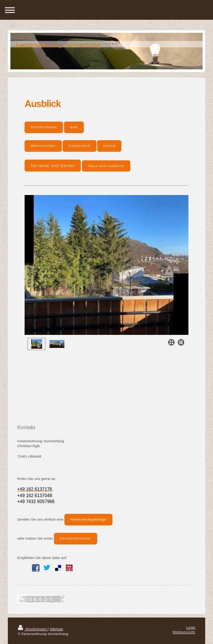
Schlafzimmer (44, 127)
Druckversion (33, 629)
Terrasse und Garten (53, 166)
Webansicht (184, 632)
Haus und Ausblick (106, 166)
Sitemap (56, 629)
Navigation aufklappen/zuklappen (106, 10)
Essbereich (79, 146)
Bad (74, 127)
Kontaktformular (76, 538)
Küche (109, 146)
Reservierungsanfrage (88, 519)
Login (191, 627)
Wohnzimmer (43, 146)
